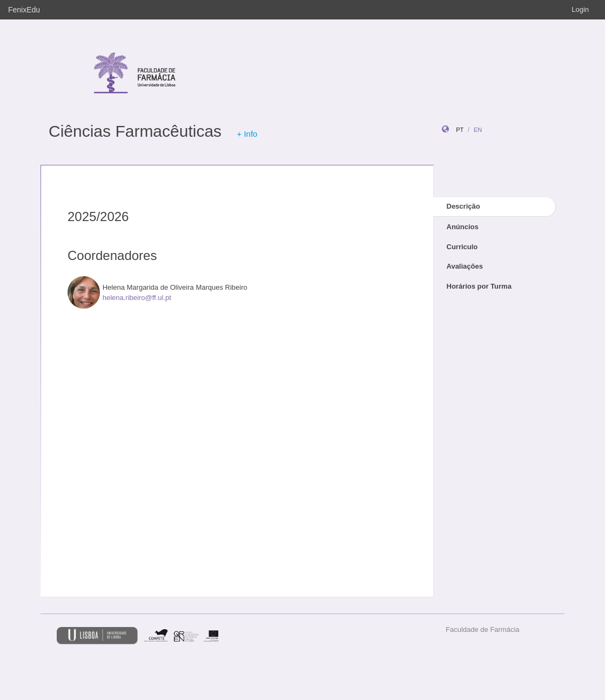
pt (460, 130)
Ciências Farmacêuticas (135, 131)
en (478, 130)
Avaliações (465, 266)
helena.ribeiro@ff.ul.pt (137, 298)
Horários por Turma (479, 286)
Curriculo (462, 247)
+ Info (247, 134)
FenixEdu (24, 10)
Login (580, 9)
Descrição (463, 206)
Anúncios (463, 227)
